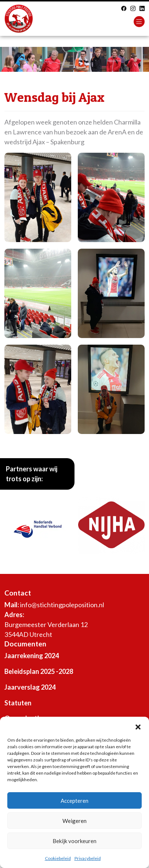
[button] (138, 726)
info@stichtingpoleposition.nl (62, 605)
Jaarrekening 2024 (32, 656)
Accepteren (74, 801)
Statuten (18, 703)
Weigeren (74, 821)
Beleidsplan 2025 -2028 (39, 671)
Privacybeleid (88, 858)
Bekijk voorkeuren (74, 841)
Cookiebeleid (58, 858)
